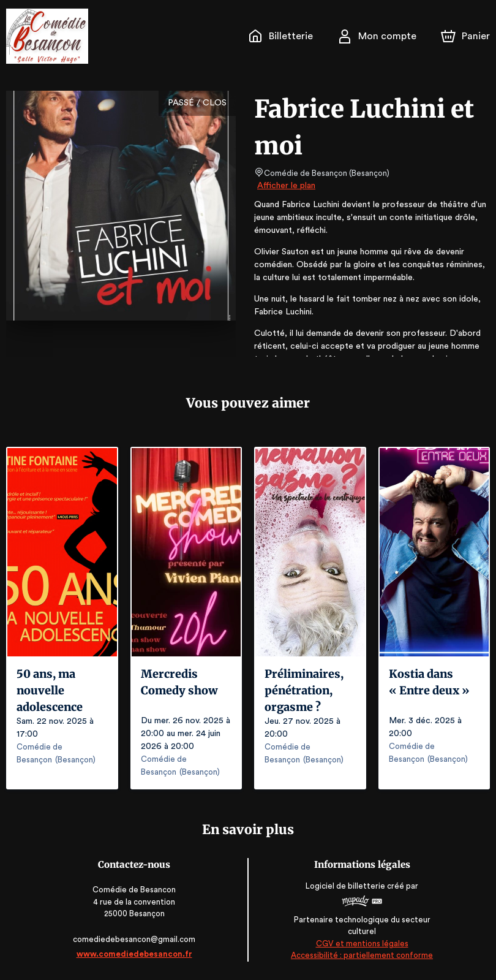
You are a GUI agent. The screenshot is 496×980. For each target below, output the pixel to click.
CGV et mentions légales (361, 944)
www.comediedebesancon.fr (135, 954)
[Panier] (465, 36)
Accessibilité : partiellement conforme (361, 955)
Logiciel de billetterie (345, 886)
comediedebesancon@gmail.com (135, 939)
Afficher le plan (285, 186)
